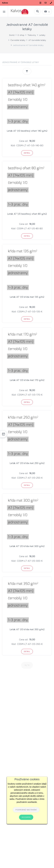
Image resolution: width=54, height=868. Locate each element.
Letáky (42, 35)
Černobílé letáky (18, 40)
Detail (27, 153)
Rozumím (26, 817)
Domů (12, 35)
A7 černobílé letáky (37, 40)
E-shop (21, 35)
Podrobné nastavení (26, 810)
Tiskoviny (32, 35)
